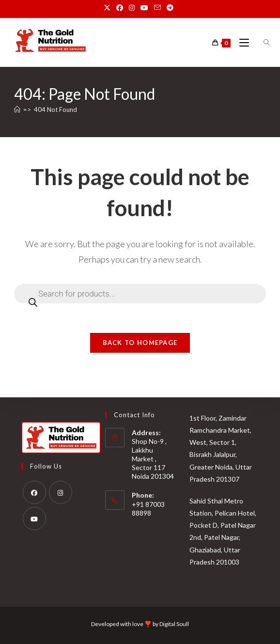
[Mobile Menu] (241, 43)
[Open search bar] (261, 43)
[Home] (17, 110)
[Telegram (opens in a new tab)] (170, 8)
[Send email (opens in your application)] (157, 8)
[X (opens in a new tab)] (109, 8)
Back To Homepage (140, 343)
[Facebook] (34, 492)
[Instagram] (61, 492)
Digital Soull (174, 624)
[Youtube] (34, 518)
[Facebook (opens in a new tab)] (120, 8)
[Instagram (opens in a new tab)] (132, 8)
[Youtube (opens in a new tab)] (144, 8)
